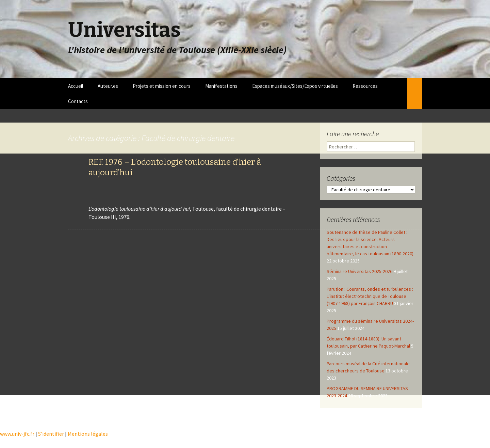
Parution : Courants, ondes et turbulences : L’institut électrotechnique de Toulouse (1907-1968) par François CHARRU (370, 296)
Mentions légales (88, 434)
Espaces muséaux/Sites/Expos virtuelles (295, 86)
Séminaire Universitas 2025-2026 (360, 271)
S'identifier (51, 434)
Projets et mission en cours (162, 86)
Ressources (365, 86)
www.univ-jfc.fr (17, 434)
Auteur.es (108, 86)
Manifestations (221, 86)
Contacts (78, 101)
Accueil (76, 86)
